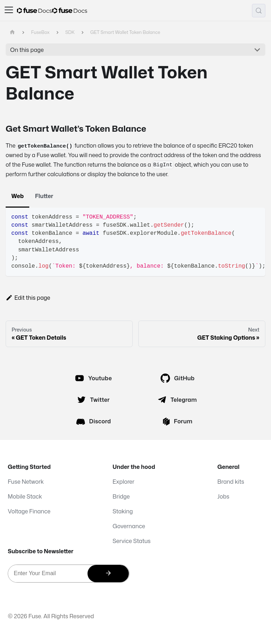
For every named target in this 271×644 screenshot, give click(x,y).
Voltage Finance (29, 511)
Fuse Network (26, 482)
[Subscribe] (108, 574)
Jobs (223, 496)
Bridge (121, 496)
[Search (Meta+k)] (259, 11)
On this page (27, 50)
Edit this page (28, 298)
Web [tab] (17, 196)
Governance (129, 526)
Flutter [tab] (44, 196)
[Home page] (12, 32)
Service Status (132, 541)
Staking (123, 511)
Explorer (124, 482)
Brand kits (231, 482)
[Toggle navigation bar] (9, 11)
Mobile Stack (25, 496)
